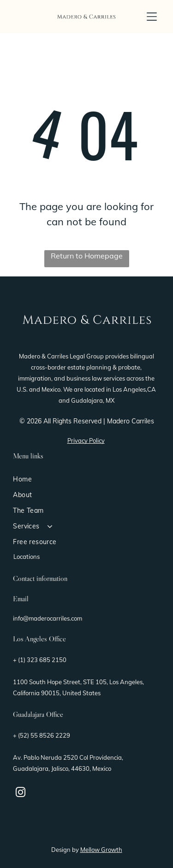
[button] (152, 17)
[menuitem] (86, 479)
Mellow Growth (101, 850)
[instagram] (20, 794)
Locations (27, 557)
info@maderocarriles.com (48, 618)
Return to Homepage (87, 256)
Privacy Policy (86, 440)
